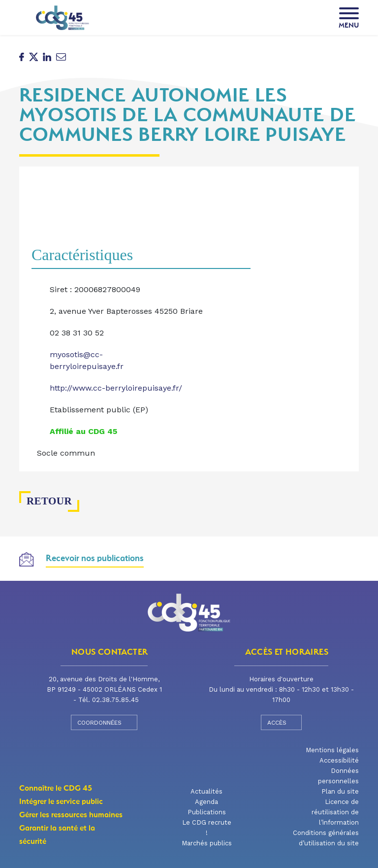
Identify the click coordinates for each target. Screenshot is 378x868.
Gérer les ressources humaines (71, 815)
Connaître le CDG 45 (56, 788)
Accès (282, 722)
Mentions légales (332, 750)
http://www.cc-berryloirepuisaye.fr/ (116, 388)
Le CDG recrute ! (207, 828)
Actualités (206, 791)
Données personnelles (338, 776)
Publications (207, 812)
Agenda (206, 802)
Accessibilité (339, 760)
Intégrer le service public (61, 801)
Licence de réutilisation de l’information (335, 812)
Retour (45, 501)
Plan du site (340, 791)
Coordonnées (104, 722)
